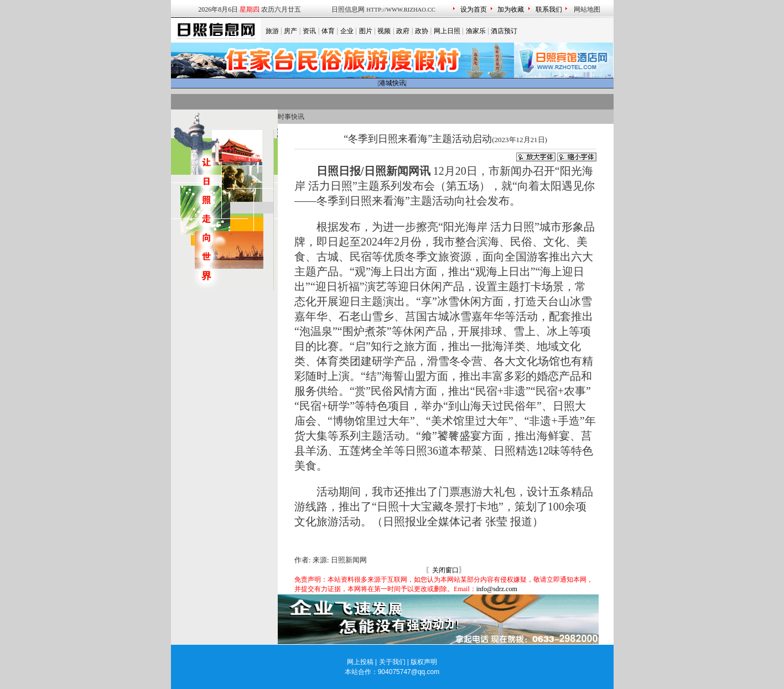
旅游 (272, 31)
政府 (403, 31)
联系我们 (549, 9)
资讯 (309, 31)
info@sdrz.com (497, 589)
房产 (290, 31)
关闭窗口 (445, 570)
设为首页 (474, 9)
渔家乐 (476, 31)
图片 (366, 31)
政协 (422, 31)
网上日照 (447, 31)
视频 (384, 31)
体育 (328, 31)
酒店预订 (504, 31)
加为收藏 (511, 9)
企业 (347, 31)
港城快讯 (392, 83)
